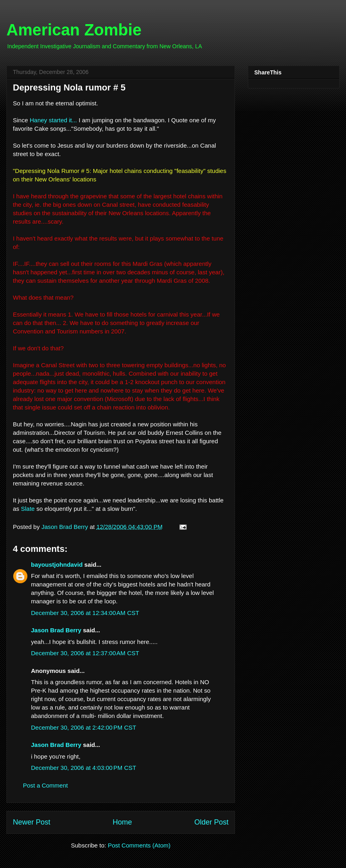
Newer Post (32, 822)
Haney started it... (54, 120)
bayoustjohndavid (57, 565)
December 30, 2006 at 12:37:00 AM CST (85, 653)
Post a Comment (45, 785)
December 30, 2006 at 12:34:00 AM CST (85, 613)
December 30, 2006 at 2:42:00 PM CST (83, 727)
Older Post (211, 822)
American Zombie (74, 30)
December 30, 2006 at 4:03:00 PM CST (83, 768)
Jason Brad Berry (56, 630)
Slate (28, 509)
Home (122, 822)
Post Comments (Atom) (139, 845)
